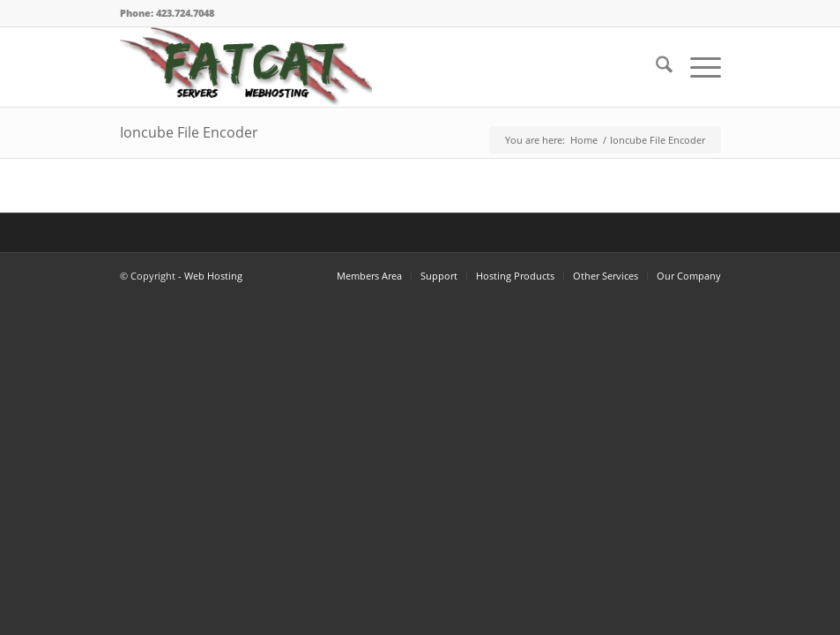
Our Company (689, 276)
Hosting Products (515, 276)
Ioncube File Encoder (189, 132)
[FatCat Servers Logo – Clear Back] (246, 67)
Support (439, 276)
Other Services (606, 276)
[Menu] (697, 67)
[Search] (655, 67)
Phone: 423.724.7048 (167, 13)
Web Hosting (213, 276)
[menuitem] (655, 67)
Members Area (369, 276)
